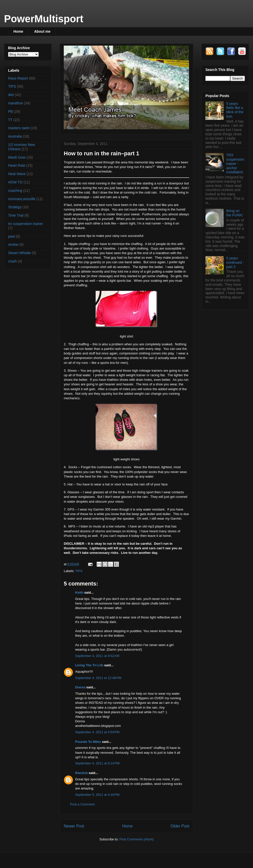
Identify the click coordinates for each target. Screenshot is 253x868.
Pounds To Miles (88, 742)
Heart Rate (17, 165)
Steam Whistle (19, 253)
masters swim (19, 128)
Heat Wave (17, 174)
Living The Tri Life (89, 665)
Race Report (18, 78)
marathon (16, 103)
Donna (80, 687)
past (11, 236)
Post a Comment (82, 804)
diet (11, 95)
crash (12, 261)
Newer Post (74, 826)
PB (10, 111)
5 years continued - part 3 (235, 262)
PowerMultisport (44, 19)
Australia (15, 136)
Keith (79, 592)
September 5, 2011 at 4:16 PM (97, 795)
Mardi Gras (17, 157)
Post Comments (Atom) (136, 839)
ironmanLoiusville (22, 199)
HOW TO (15, 182)
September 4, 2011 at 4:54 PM (97, 732)
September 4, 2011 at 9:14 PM (97, 763)
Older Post (180, 826)
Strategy (15, 207)
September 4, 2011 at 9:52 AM (97, 656)
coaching (15, 191)
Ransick (81, 773)
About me (42, 31)
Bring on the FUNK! (235, 213)
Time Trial (16, 215)
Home (18, 31)
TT (10, 120)
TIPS (79, 571)
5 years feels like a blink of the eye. (235, 110)
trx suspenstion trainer (26, 224)
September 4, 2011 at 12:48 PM (98, 678)
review (13, 244)
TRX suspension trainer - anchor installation (235, 164)
